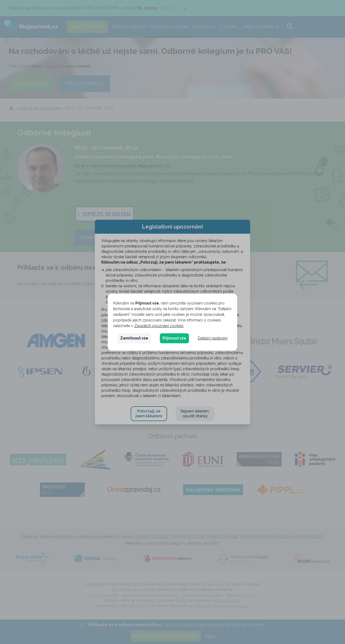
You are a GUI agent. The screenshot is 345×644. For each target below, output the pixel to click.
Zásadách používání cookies (159, 326)
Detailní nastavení (213, 338)
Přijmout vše (174, 338)
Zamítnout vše (134, 338)
